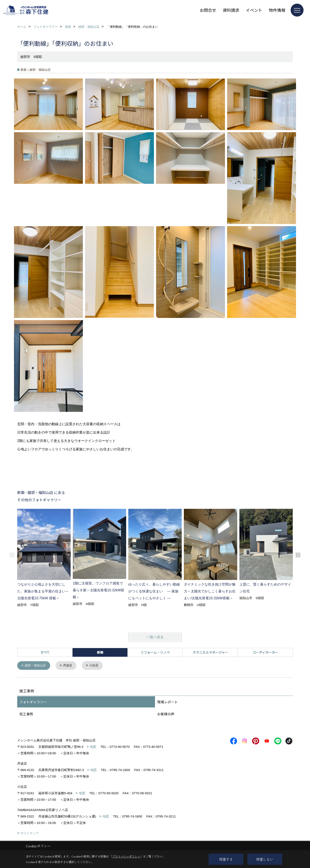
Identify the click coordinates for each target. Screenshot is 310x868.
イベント (254, 10)
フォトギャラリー (33, 702)
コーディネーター (265, 652)
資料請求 (231, 10)
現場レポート (167, 702)
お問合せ (208, 10)
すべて (45, 652)
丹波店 (70, 666)
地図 (93, 747)
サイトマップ (29, 833)
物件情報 (277, 10)
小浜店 (97, 666)
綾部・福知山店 (36, 666)
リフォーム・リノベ (155, 652)
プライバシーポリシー (126, 856)
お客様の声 (166, 714)
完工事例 (26, 714)
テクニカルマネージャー (210, 652)
